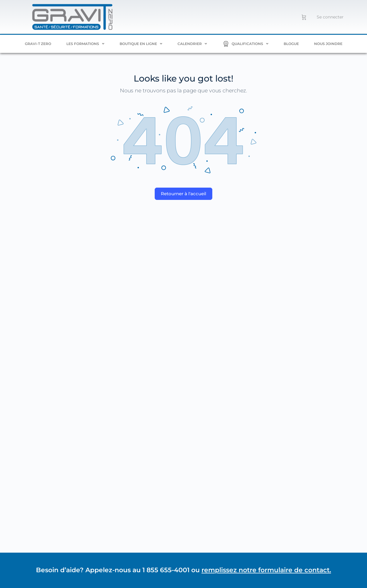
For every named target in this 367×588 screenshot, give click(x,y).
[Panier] (304, 17)
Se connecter (330, 17)
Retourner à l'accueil (183, 194)
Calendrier (192, 44)
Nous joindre (328, 44)
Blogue (291, 44)
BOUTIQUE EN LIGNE (141, 44)
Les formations (85, 44)
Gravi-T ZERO (38, 44)
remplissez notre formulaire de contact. (266, 570)
